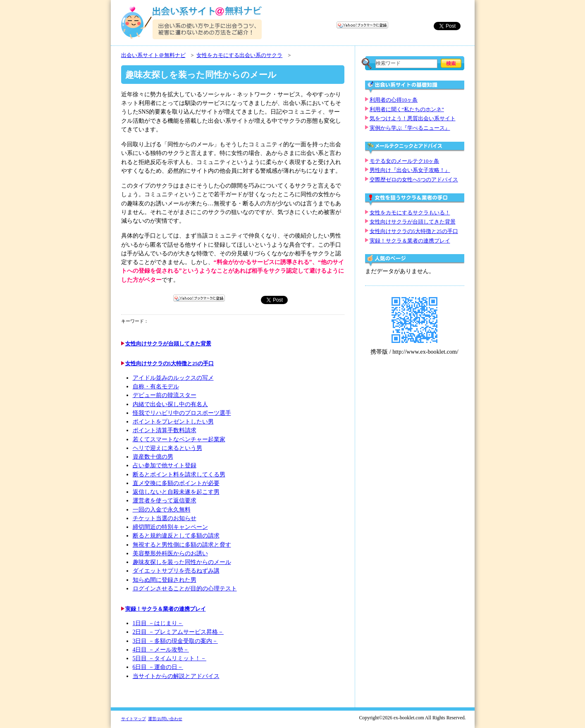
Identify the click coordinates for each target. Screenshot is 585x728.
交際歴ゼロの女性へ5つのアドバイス (414, 180)
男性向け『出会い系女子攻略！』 (410, 170)
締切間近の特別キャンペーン (170, 527)
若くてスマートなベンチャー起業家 (179, 439)
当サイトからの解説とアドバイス (176, 676)
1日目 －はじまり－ (158, 623)
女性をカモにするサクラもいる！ (410, 213)
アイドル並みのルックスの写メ (173, 378)
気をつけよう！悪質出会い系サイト (413, 119)
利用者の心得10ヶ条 (394, 100)
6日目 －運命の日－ (158, 667)
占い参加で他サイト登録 (165, 465)
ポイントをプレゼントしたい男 (173, 422)
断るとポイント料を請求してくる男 (179, 475)
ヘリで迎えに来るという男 (167, 448)
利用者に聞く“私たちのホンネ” (407, 109)
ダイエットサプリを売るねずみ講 (176, 571)
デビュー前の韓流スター (165, 395)
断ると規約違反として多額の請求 (176, 536)
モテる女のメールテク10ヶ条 (405, 161)
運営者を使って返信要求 (165, 501)
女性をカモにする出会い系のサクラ (239, 55)
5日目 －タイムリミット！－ (170, 658)
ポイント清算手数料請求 (165, 430)
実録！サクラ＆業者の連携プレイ (166, 609)
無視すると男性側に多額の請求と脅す (182, 545)
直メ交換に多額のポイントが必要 (176, 483)
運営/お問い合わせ (165, 719)
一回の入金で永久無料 (162, 510)
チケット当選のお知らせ (165, 518)
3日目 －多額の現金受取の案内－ (175, 641)
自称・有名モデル (156, 387)
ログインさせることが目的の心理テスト (185, 589)
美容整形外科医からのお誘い (170, 553)
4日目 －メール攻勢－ (161, 650)
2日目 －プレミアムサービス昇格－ (178, 632)
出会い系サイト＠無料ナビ (153, 55)
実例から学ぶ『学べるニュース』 (410, 128)
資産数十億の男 (153, 457)
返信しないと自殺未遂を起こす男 (176, 492)
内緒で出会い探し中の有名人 (170, 404)
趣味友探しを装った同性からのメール (182, 562)
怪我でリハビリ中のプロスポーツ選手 (182, 413)
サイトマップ (134, 719)
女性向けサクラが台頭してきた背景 (168, 344)
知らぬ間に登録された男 (165, 580)
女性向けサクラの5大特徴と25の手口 (170, 363)
